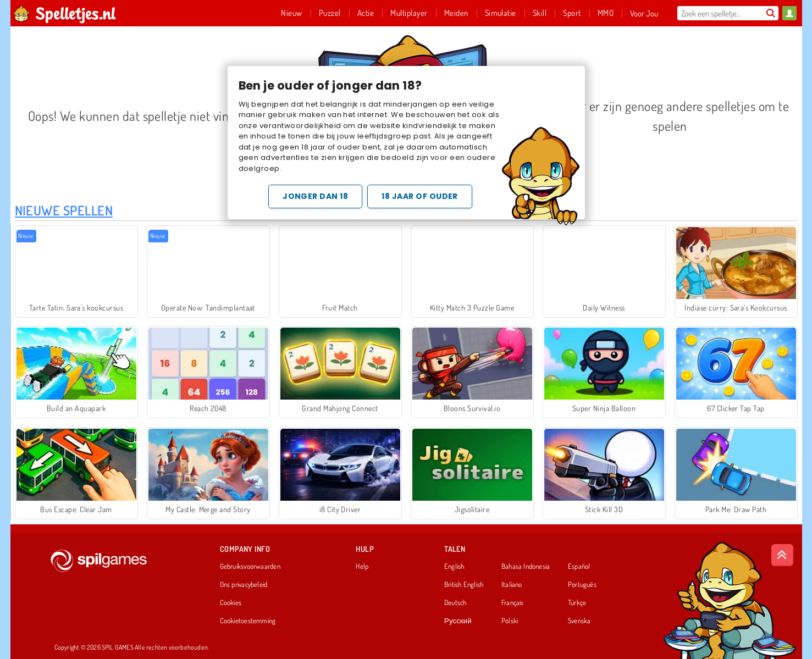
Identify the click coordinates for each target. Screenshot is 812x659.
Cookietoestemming (248, 621)
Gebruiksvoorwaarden (250, 567)
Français (513, 603)
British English (464, 585)
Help (362, 567)
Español (579, 567)
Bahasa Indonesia (526, 567)
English (454, 567)
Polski (510, 621)
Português (582, 585)
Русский (458, 621)
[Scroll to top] (782, 555)
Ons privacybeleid (244, 585)
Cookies (231, 603)
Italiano (512, 585)
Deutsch (455, 603)
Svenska (579, 621)
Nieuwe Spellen (64, 210)
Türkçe (577, 603)
